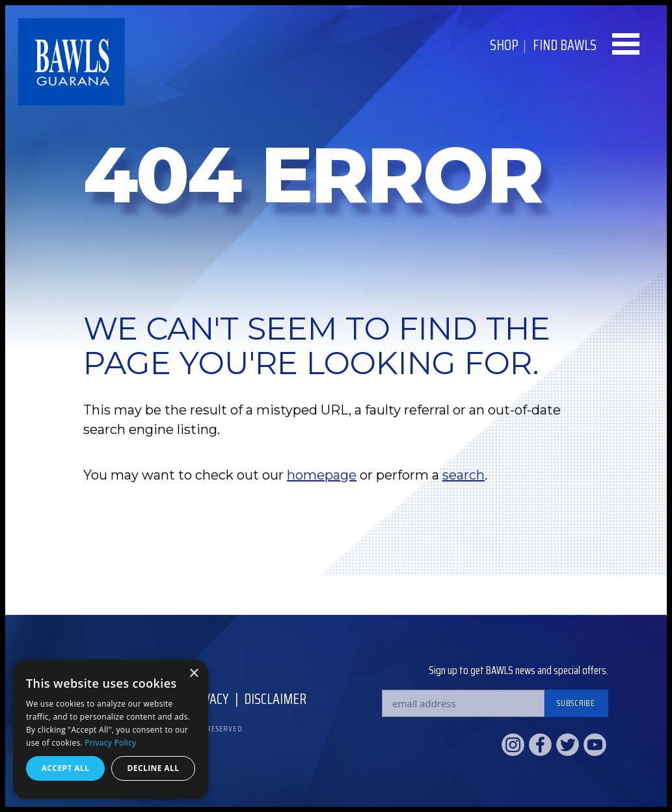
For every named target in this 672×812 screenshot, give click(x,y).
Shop (504, 45)
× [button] (194, 674)
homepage (322, 475)
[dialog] (111, 729)
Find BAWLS (565, 45)
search (464, 475)
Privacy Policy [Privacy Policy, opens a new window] (110, 743)
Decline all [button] (154, 768)
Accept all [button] (66, 768)
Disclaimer (275, 699)
